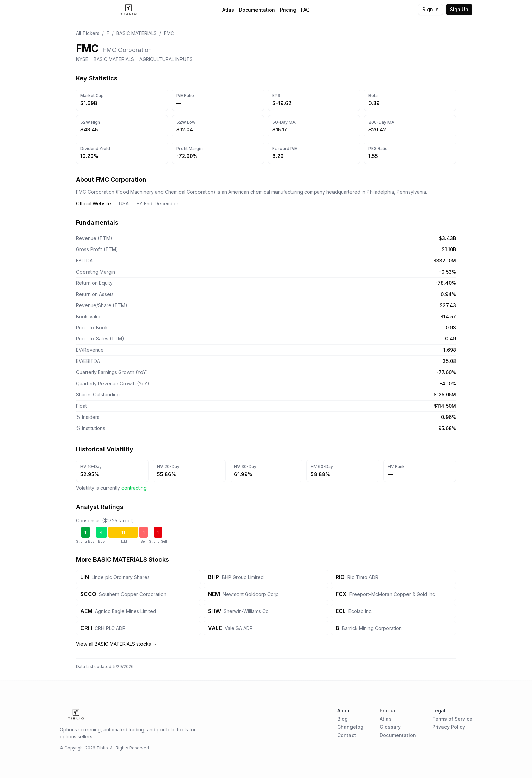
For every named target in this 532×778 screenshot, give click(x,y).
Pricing (288, 10)
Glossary (390, 727)
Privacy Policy (449, 727)
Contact (347, 735)
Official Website (93, 203)
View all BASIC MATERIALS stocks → (117, 644)
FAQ (305, 10)
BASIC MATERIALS (137, 33)
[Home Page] (128, 10)
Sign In (431, 9)
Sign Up (459, 9)
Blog (343, 719)
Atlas (228, 10)
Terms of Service (452, 719)
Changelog (350, 727)
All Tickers (88, 33)
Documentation (257, 10)
